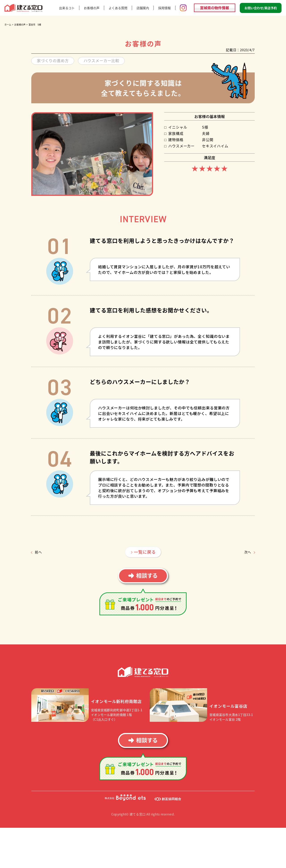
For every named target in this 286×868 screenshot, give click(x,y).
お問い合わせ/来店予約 (261, 8)
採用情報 (164, 8)
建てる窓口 (24, 8)
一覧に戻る (145, 552)
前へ (38, 552)
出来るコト (67, 8)
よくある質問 (118, 8)
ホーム (8, 24)
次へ (248, 552)
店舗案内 (143, 8)
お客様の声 (92, 8)
